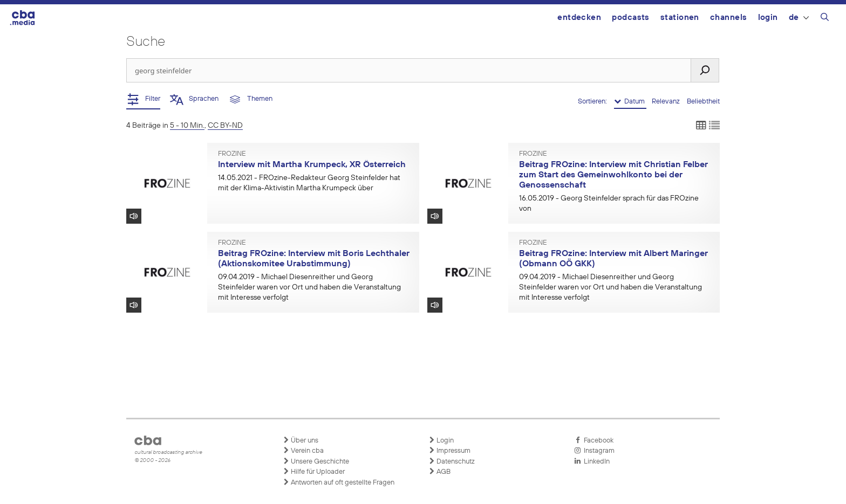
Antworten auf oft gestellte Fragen (339, 482)
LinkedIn (592, 461)
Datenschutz (452, 461)
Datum (630, 101)
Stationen (680, 18)
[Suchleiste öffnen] (825, 19)
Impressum (449, 451)
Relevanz (667, 102)
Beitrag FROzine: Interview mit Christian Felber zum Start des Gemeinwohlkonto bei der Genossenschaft (613, 175)
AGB (439, 472)
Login (768, 18)
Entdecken (579, 18)
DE (799, 18)
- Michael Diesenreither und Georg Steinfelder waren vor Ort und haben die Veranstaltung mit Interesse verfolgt (309, 287)
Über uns (301, 440)
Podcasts (631, 18)
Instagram (594, 451)
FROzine (232, 154)
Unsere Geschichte (316, 461)
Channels (729, 18)
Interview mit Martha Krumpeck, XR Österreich (312, 165)
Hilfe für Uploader (314, 472)
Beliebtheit (703, 102)
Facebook (594, 440)
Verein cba (303, 451)
